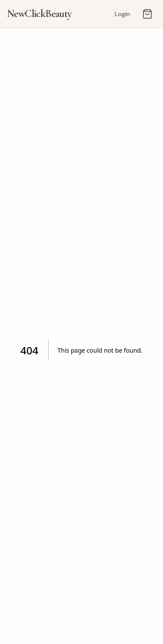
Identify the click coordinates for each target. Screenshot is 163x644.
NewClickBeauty (39, 14)
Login (122, 14)
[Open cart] (147, 14)
